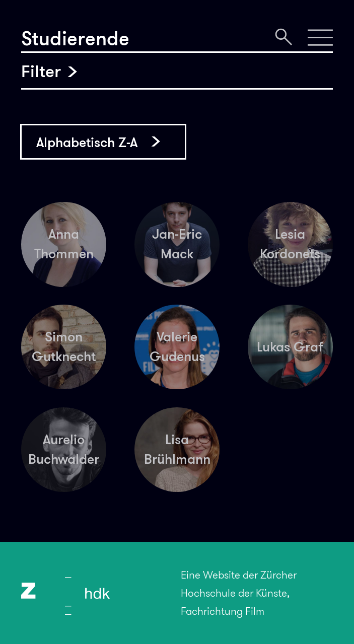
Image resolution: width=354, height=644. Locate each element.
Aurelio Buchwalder (64, 449)
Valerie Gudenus (177, 346)
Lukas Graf (290, 347)
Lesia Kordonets (290, 244)
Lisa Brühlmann (177, 449)
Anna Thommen (64, 244)
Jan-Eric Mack (177, 244)
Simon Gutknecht (64, 346)
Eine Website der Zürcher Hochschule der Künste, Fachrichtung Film (239, 593)
